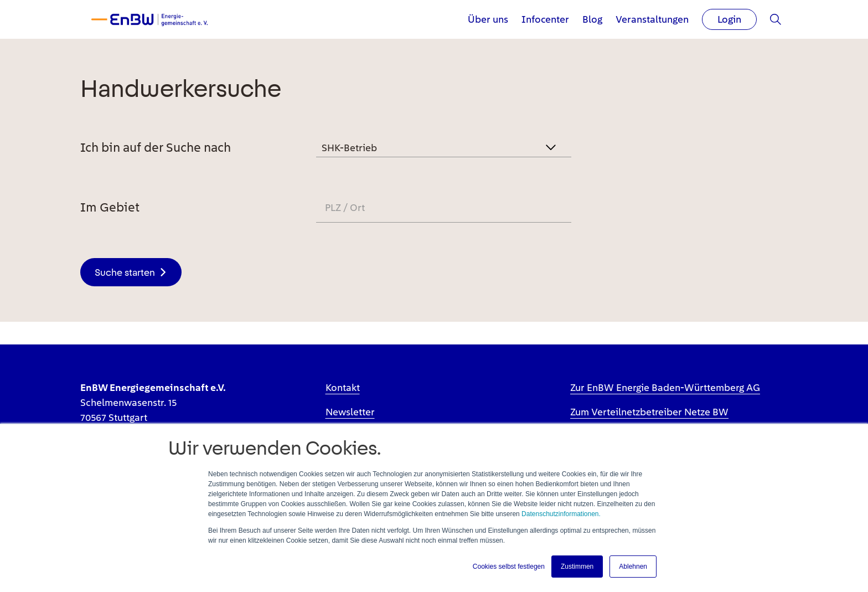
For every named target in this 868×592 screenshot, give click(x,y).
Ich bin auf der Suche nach (156, 147)
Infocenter (545, 19)
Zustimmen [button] (577, 567)
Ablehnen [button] (633, 567)
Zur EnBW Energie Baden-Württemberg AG (665, 387)
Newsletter (350, 412)
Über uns (488, 19)
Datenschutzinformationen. (561, 514)
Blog (592, 19)
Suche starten (125, 272)
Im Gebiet (110, 207)
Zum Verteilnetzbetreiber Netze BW (649, 412)
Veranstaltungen (652, 19)
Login (729, 19)
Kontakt (343, 387)
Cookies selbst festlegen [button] (509, 567)
